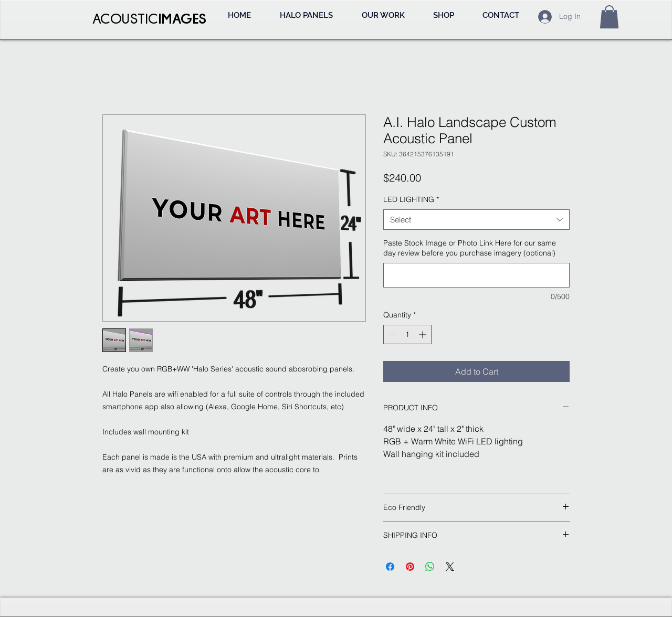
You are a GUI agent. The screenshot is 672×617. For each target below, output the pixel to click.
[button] (609, 17)
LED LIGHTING (411, 199)
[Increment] (423, 334)
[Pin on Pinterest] (410, 567)
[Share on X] (450, 567)
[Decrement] (391, 334)
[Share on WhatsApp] (430, 567)
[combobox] (476, 220)
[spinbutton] (407, 334)
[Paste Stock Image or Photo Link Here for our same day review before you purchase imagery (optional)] (476, 275)
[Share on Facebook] (390, 567)
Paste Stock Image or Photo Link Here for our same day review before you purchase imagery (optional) (470, 248)
